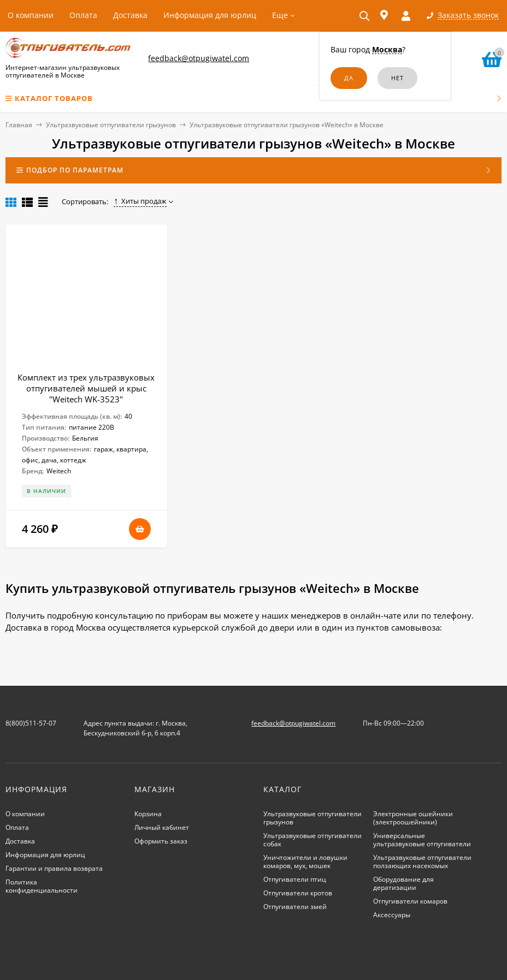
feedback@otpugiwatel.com (199, 58)
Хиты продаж (140, 201)
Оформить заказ (161, 841)
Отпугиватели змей (295, 907)
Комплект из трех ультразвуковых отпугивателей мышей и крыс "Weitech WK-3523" (86, 388)
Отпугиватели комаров (410, 901)
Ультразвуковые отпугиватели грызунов (111, 125)
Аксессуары (392, 915)
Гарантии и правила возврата (54, 868)
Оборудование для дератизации (403, 883)
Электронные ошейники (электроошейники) (413, 818)
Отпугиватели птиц (295, 879)
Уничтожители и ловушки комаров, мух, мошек (305, 862)
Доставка (130, 15)
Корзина (148, 814)
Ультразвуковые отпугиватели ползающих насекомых (422, 862)
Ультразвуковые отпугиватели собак (313, 840)
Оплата (83, 15)
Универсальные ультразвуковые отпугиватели (422, 840)
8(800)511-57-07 (31, 723)
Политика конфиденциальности (42, 886)
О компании (31, 15)
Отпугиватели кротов (298, 893)
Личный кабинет (162, 827)
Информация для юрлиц (210, 15)
